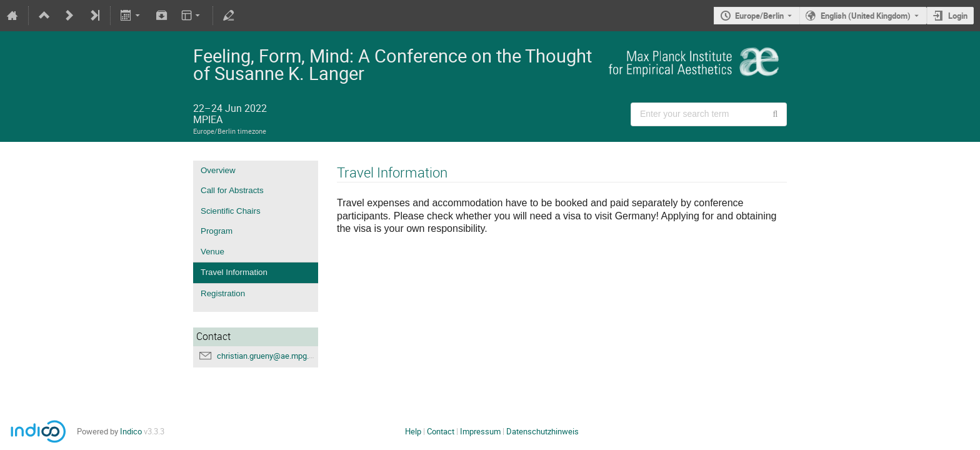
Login (958, 16)
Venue (212, 252)
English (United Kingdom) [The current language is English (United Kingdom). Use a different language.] (866, 16)
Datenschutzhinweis (542, 431)
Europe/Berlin (759, 16)
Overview (218, 170)
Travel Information (234, 272)
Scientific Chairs (231, 211)
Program (217, 231)
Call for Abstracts (232, 190)
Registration (223, 293)
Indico (131, 431)
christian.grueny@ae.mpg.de (267, 356)
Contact (441, 431)
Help (413, 431)
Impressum (480, 431)
